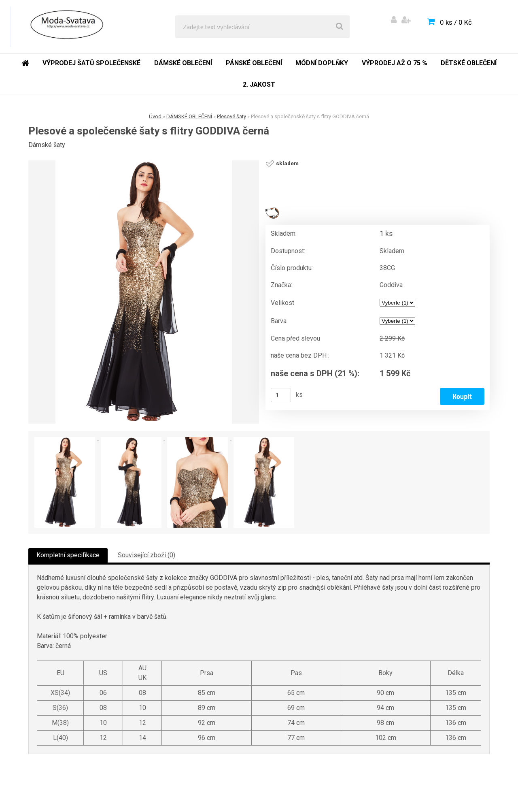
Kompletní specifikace (68, 555)
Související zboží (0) (146, 555)
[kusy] (281, 395)
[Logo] (65, 27)
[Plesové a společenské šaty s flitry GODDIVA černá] (143, 292)
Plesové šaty (231, 116)
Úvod (155, 116)
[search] (340, 27)
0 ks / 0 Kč (456, 22)
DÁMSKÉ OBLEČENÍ (189, 116)
